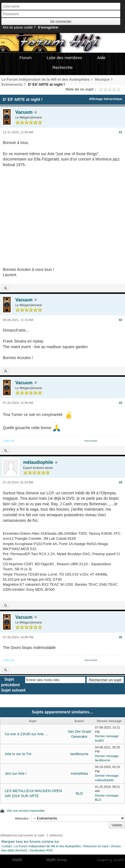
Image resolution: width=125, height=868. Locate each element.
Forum (26, 58)
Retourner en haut (96, 846)
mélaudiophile (38, 462)
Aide (101, 58)
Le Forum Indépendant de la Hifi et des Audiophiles (46, 79)
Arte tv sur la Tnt (18, 754)
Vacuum (24, 112)
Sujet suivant (13, 690)
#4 (121, 482)
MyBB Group (56, 860)
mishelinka (79, 773)
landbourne (79, 754)
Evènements (12, 84)
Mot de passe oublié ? (19, 27)
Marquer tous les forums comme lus (30, 842)
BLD (79, 793)
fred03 (99, 741)
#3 (121, 403)
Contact (7, 846)
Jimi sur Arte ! (16, 773)
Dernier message (107, 736)
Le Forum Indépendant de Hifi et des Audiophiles (48, 846)
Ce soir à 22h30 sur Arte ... (26, 734)
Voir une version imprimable (26, 811)
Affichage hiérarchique (106, 99)
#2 (121, 320)
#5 (121, 637)
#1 (121, 132)
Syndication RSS (41, 850)
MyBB (17, 860)
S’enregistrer (48, 27)
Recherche (63, 67)
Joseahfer (119, 860)
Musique (102, 79)
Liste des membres (64, 58)
